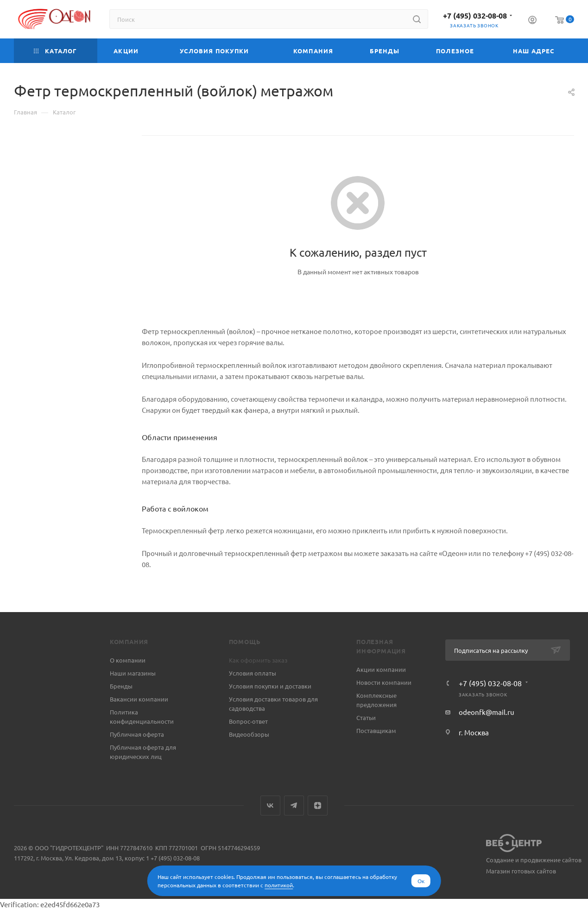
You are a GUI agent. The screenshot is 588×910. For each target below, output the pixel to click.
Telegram (294, 806)
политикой (279, 885)
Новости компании (384, 682)
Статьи (366, 717)
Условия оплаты (253, 673)
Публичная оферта (137, 734)
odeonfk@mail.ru (487, 712)
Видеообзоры (249, 734)
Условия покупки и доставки (270, 686)
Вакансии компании (139, 699)
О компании (128, 660)
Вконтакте (270, 806)
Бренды (121, 686)
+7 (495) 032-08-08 (475, 16)
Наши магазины (133, 673)
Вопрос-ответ (248, 721)
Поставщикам (376, 730)
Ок (421, 881)
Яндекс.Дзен (318, 806)
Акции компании (381, 669)
